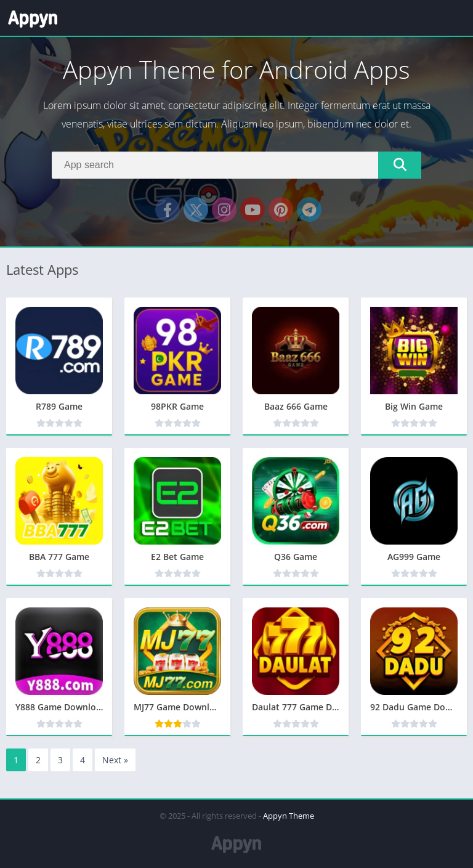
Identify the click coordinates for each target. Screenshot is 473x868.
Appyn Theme (289, 816)
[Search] (236, 165)
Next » (115, 760)
